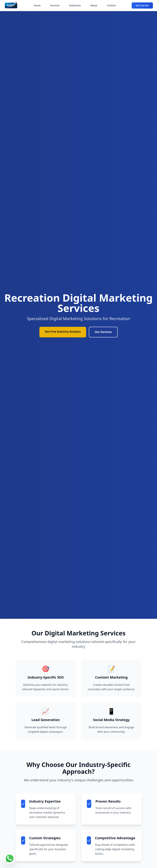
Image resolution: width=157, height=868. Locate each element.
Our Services (103, 332)
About (94, 5)
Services (55, 5)
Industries (75, 5)
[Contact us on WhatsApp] (10, 858)
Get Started (142, 5)
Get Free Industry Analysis (63, 332)
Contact (111, 5)
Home (37, 5)
